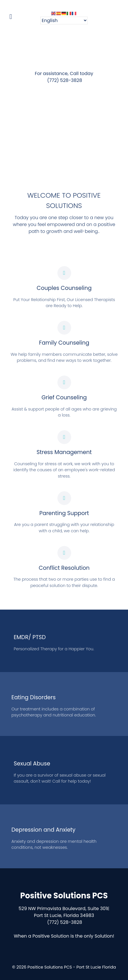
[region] (64, 131)
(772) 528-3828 (64, 80)
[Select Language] (64, 20)
